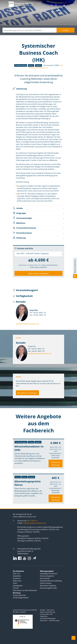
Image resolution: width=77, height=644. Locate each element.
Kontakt (43, 610)
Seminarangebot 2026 (48, 588)
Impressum (50, 610)
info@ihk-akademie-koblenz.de (34, 523)
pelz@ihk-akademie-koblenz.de (27, 324)
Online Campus (46, 583)
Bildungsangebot (47, 571)
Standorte (17, 578)
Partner (16, 588)
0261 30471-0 (32, 521)
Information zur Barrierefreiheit (25, 590)
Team (15, 583)
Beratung (17, 593)
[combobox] (38, 254)
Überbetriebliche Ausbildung (51, 581)
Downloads (44, 620)
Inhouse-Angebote (47, 576)
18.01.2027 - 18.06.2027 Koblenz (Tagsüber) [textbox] (32, 254)
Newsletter (17, 576)
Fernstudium (45, 578)
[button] (75, 268)
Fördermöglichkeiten (21, 598)
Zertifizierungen (54, 620)
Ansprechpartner (19, 595)
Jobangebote (18, 586)
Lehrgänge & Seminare (49, 574)
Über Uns (16, 574)
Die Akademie (18, 571)
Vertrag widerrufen (46, 614)
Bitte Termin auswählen (38, 273)
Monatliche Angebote (48, 586)
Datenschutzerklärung (47, 612)
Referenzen (17, 581)
